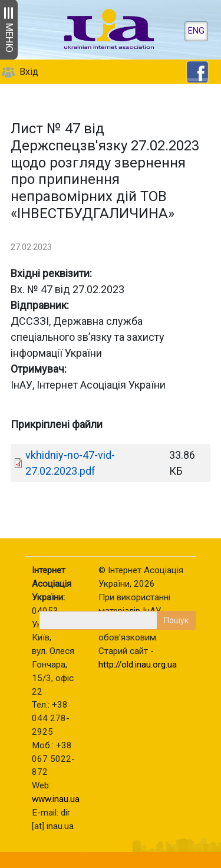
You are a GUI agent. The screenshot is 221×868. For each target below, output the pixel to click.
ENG (196, 31)
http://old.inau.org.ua (138, 665)
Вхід (29, 72)
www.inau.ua (56, 799)
